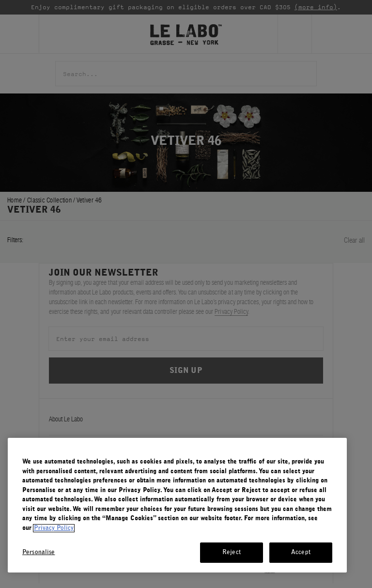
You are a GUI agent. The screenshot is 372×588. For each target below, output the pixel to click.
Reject (232, 552)
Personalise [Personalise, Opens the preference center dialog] (39, 552)
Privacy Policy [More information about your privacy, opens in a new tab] (54, 528)
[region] (177, 505)
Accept (301, 552)
